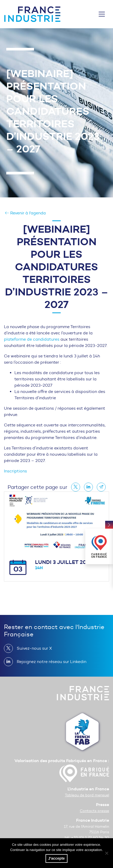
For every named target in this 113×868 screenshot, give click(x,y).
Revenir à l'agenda (25, 213)
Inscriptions (15, 471)
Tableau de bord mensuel (87, 795)
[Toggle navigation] (102, 14)
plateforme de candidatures (32, 339)
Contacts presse (94, 811)
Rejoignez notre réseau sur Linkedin (49, 662)
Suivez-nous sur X (32, 648)
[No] (106, 853)
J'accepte (56, 858)
